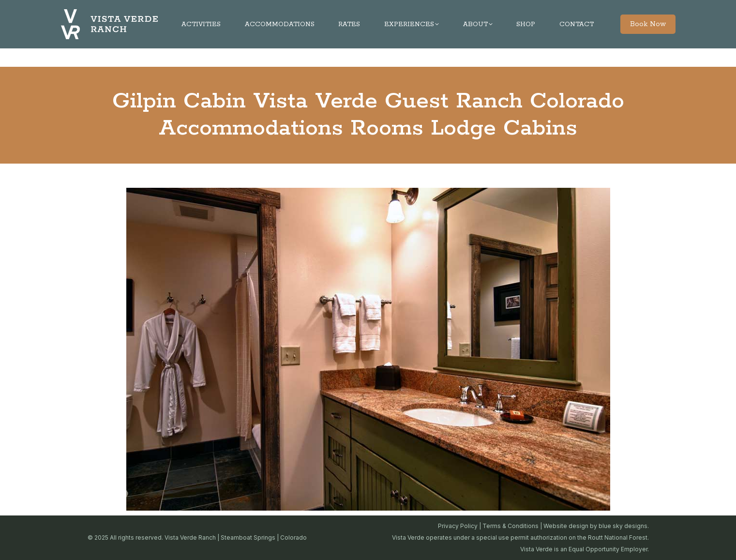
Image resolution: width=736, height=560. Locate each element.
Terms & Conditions (511, 526)
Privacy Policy (458, 526)
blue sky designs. (624, 526)
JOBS (640, 9)
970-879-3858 (305, 9)
